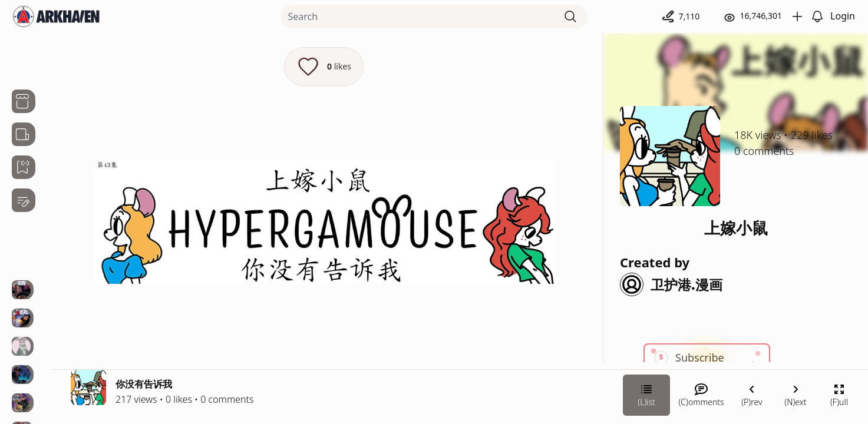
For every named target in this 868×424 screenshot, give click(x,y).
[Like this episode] (324, 67)
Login (843, 16)
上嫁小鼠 (736, 228)
